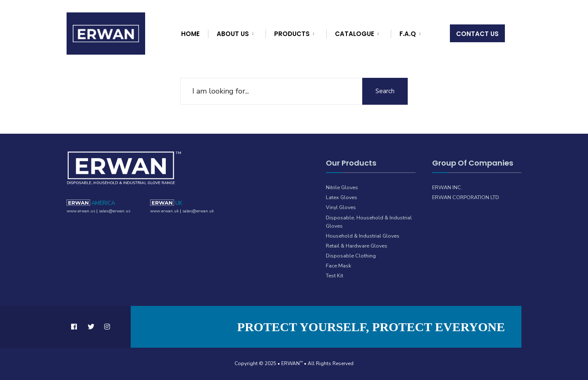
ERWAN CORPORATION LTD (466, 197)
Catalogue (355, 34)
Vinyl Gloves (341, 207)
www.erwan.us (81, 211)
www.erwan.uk (164, 211)
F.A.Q (408, 34)
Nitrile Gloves (342, 187)
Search (385, 91)
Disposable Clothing (351, 256)
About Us (233, 34)
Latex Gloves (342, 197)
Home (190, 34)
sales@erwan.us (115, 211)
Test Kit (335, 275)
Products (292, 34)
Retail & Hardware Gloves (357, 246)
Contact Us (477, 34)
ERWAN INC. (447, 187)
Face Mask (338, 266)
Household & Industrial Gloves (363, 236)
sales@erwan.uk (198, 211)
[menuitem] (236, 32)
